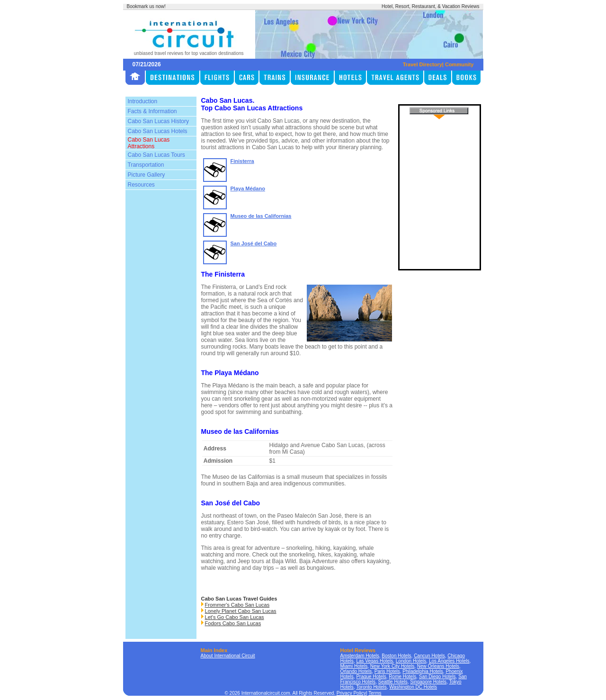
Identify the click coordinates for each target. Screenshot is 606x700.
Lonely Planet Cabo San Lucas (241, 611)
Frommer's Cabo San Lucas (237, 605)
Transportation (146, 165)
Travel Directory (423, 64)
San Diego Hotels (437, 677)
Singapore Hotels (428, 682)
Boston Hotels (396, 656)
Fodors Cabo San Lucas (233, 623)
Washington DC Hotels (413, 687)
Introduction (143, 101)
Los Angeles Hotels (449, 661)
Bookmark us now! (146, 6)
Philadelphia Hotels (423, 671)
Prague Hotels (371, 677)
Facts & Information (152, 111)
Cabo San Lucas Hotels (158, 131)
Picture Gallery (147, 175)
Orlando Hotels (356, 671)
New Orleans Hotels (438, 666)
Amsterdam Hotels (360, 656)
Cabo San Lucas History (158, 121)
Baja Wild (284, 561)
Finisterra (242, 161)
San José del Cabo (254, 243)
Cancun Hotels (429, 656)
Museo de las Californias (261, 216)
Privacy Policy (351, 693)
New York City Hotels (392, 666)
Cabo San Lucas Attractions (149, 143)
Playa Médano (248, 188)
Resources (141, 185)
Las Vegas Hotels (374, 661)
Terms (375, 693)
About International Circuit (228, 656)
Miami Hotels (354, 666)
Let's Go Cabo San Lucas (235, 617)
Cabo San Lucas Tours (156, 155)
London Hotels (411, 661)
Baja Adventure (318, 561)
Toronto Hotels (371, 687)
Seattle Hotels (393, 682)
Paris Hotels (387, 671)
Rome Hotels (402, 677)
